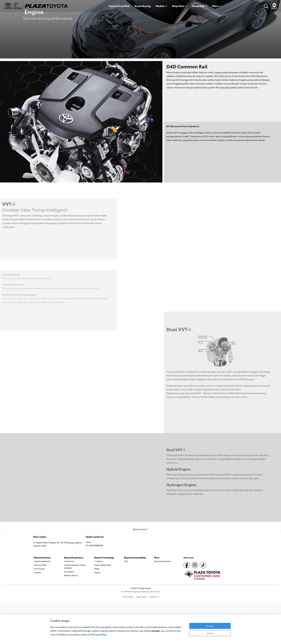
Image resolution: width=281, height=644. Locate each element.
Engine (97, 572)
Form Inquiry (40, 569)
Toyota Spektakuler (42, 561)
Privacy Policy (128, 597)
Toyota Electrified (119, 6)
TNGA (97, 569)
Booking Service (71, 575)
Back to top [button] (140, 529)
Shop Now (179, 6)
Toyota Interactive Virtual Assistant (75, 566)
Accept (210, 626)
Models (161, 6)
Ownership (199, 6)
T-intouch (98, 561)
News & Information (163, 561)
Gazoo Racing (143, 6)
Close (210, 633)
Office (88, 542)
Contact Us (154, 597)
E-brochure (69, 561)
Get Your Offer (40, 565)
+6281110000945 (94, 545)
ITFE (126, 561)
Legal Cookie (141, 597)
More (217, 6)
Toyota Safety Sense (103, 565)
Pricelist (37, 572)
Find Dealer (69, 572)
